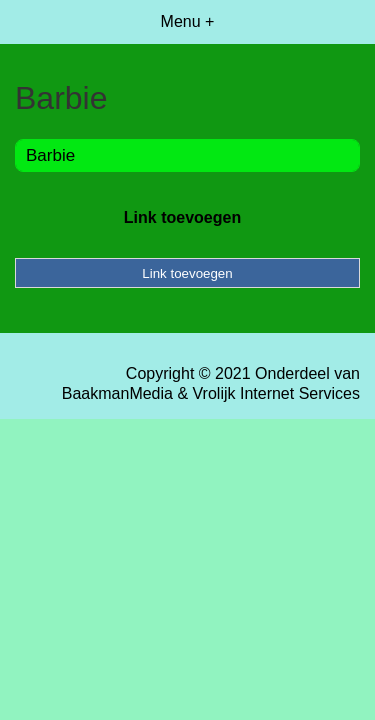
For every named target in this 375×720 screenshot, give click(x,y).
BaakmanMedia (117, 393)
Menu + (188, 21)
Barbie (50, 155)
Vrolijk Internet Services (276, 393)
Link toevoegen (182, 217)
